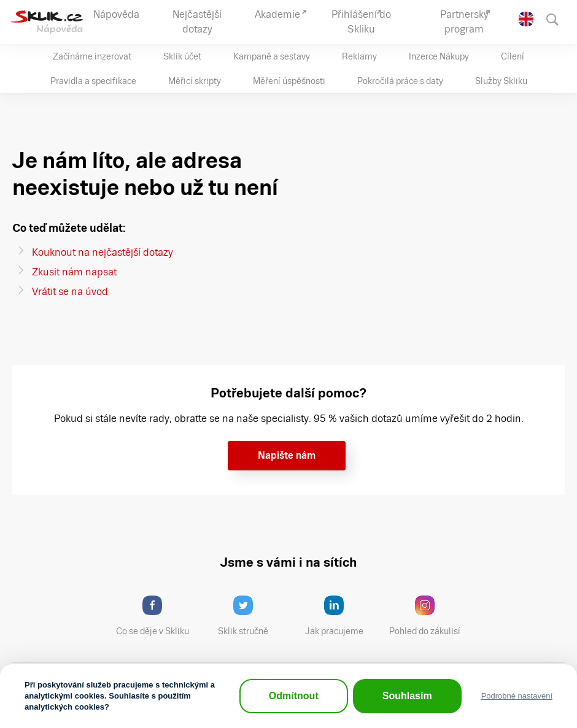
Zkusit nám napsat (74, 272)
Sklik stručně (253, 616)
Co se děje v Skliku (157, 616)
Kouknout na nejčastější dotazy (103, 252)
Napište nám (287, 455)
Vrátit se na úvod (70, 292)
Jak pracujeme (342, 616)
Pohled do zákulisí (429, 616)
